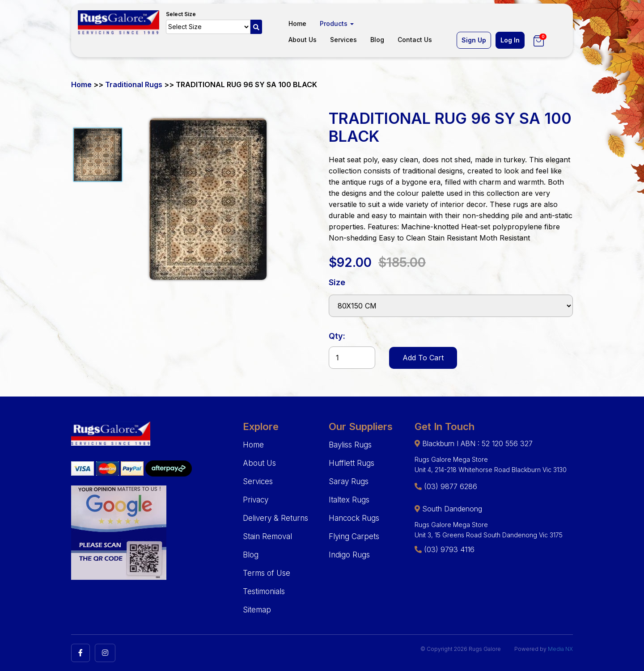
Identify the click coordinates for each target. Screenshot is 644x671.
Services (343, 40)
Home (297, 23)
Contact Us (415, 40)
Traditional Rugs (134, 84)
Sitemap (257, 610)
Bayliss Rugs (350, 445)
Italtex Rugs (349, 500)
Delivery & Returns (275, 518)
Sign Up (474, 40)
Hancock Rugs (354, 518)
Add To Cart (423, 358)
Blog (377, 40)
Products (337, 23)
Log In (510, 40)
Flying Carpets (354, 536)
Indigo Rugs (349, 555)
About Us (303, 40)
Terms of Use (267, 573)
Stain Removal (267, 536)
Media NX (560, 649)
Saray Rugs (349, 481)
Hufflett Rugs (352, 463)
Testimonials (264, 591)
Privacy (256, 500)
